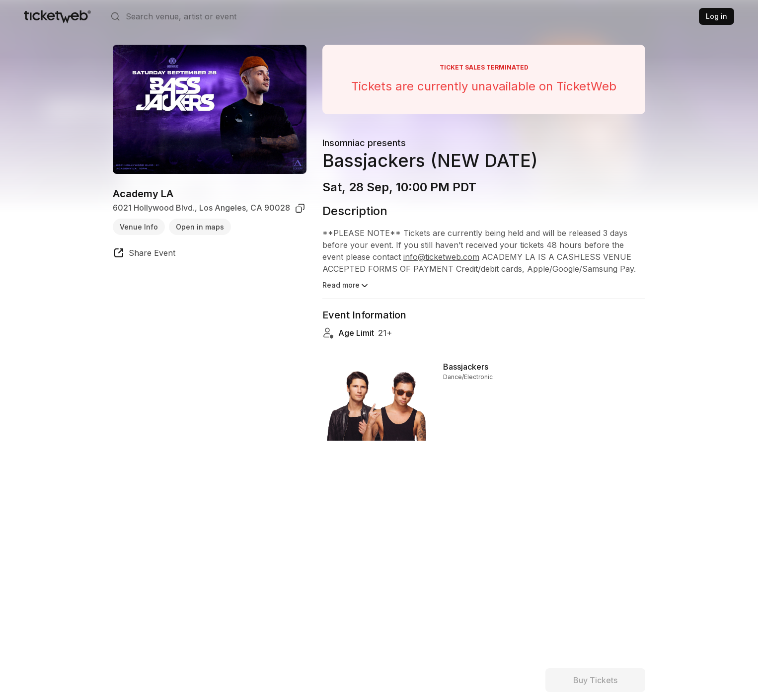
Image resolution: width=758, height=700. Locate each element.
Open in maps (200, 227)
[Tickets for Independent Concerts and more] (57, 16)
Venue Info (139, 227)
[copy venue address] (300, 208)
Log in (717, 16)
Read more (346, 286)
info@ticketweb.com (441, 257)
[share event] (144, 254)
